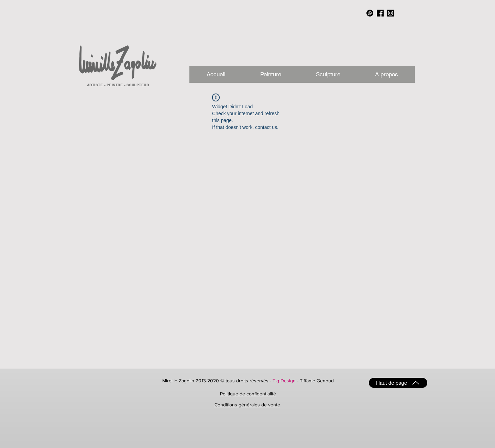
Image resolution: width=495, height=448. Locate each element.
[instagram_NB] (390, 13)
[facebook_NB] (380, 13)
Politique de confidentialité (248, 394)
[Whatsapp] (370, 13)
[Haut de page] (398, 383)
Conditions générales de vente (247, 405)
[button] (386, 74)
